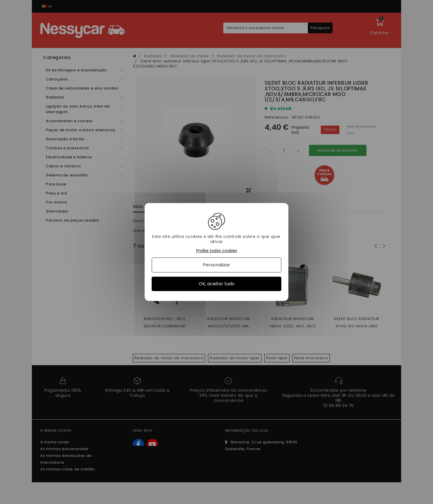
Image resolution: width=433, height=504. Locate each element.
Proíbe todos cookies (217, 251)
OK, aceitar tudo (217, 284)
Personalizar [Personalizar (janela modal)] (217, 265)
